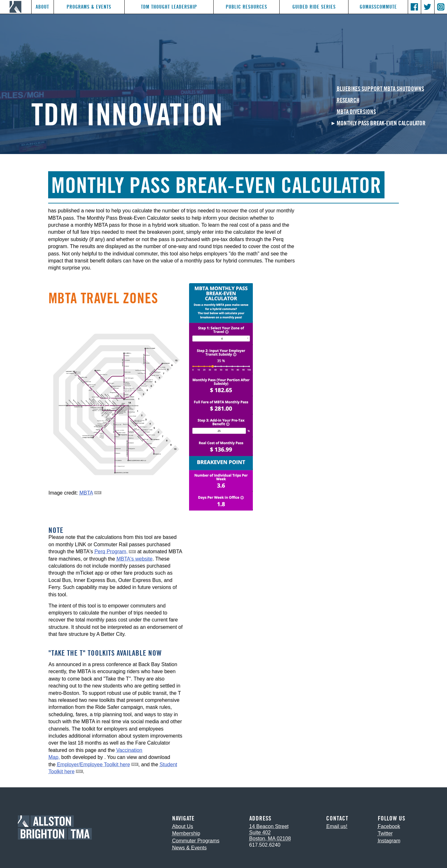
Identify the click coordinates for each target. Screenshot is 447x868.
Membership (186, 833)
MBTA (86, 493)
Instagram (389, 841)
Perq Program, (111, 552)
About (42, 7)
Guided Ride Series (314, 7)
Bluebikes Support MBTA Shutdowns (380, 89)
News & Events (189, 848)
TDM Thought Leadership (169, 7)
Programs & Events (89, 7)
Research (348, 101)
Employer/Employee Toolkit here (94, 765)
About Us (183, 826)
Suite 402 (260, 832)
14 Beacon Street (269, 826)
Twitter (385, 833)
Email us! (337, 826)
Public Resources (246, 7)
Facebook (389, 826)
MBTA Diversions (356, 112)
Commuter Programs (196, 841)
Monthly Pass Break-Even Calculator (381, 124)
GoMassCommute (378, 7)
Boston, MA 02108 (270, 839)
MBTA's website (134, 559)
